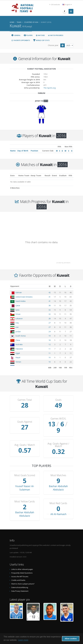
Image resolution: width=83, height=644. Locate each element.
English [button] (67, 5)
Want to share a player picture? (23, 578)
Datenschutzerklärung (20, 581)
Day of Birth (23, 151)
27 (50, 323)
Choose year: (53, 45)
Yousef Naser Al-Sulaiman (25, 482)
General (16, 35)
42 (50, 292)
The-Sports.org (49, 88)
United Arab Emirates (24, 297)
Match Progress (56, 35)
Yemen (18, 362)
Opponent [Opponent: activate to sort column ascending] (15, 286)
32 (50, 310)
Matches (40, 35)
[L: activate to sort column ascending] (65, 286)
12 (50, 344)
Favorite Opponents (21, 40)
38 (50, 305)
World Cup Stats (41, 40)
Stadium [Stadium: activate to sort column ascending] (63, 175)
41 (50, 297)
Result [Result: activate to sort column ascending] (48, 175)
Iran (17, 327)
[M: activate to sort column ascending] (50, 286)
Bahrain (19, 292)
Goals (58, 400)
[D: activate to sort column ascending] (60, 286)
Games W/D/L (58, 419)
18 (50, 340)
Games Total (25, 400)
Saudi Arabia (20, 301)
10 (50, 357)
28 (50, 318)
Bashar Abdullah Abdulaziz (58, 482)
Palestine (19, 349)
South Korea (21, 336)
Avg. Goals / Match (25, 439)
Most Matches (58, 469)
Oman (18, 314)
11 (50, 349)
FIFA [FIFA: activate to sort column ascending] (70, 175)
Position (34, 151)
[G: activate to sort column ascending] (71, 286)
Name (13, 151)
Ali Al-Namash (58, 508)
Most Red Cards (58, 497)
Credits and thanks (18, 574)
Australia (19, 344)
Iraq (17, 323)
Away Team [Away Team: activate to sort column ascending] (36, 175)
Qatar (18, 305)
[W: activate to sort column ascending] (55, 286)
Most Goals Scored (25, 469)
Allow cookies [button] (71, 639)
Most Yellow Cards (25, 495)
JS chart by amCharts (63, 263)
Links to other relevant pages (22, 563)
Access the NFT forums (20, 570)
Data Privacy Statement (20, 585)
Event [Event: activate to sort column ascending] (54, 175)
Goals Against (25, 419)
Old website (55, 5)
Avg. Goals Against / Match (58, 439)
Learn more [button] (23, 640)
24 (50, 332)
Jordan (18, 332)
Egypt (18, 353)
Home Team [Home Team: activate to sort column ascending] (24, 175)
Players (28, 35)
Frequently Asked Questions (22, 567)
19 (50, 336)
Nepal (18, 357)
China (18, 340)
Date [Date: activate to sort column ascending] (12, 175)
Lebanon (19, 318)
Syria (17, 310)
